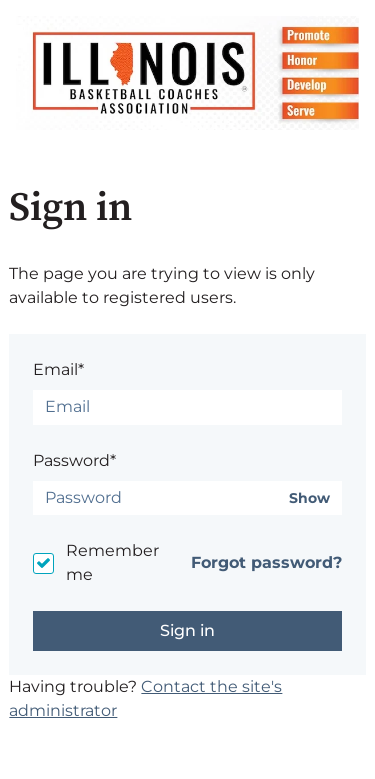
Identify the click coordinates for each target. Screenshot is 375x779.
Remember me (112, 562)
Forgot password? (266, 562)
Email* (58, 369)
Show (309, 498)
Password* (74, 460)
